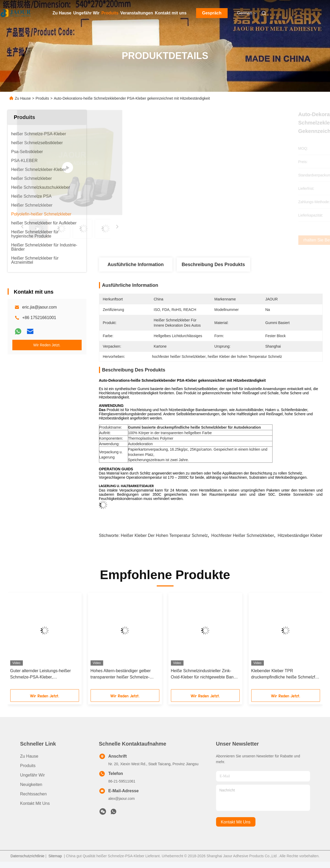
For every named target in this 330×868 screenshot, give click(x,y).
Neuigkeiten (31, 785)
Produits (110, 13)
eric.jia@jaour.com (40, 307)
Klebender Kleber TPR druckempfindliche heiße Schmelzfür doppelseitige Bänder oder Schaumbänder (285, 674)
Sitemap (55, 856)
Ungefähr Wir (86, 13)
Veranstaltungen (137, 13)
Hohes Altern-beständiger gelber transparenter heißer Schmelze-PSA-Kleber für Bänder (121, 674)
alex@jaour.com (122, 799)
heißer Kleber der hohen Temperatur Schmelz (164, 535)
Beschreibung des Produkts (213, 265)
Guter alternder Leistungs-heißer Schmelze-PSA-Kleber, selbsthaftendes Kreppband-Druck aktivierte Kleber (42, 674)
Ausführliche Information (135, 265)
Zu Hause (62, 13)
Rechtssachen (33, 794)
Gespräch (212, 13)
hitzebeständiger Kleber (300, 535)
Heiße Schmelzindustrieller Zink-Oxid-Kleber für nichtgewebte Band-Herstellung (204, 674)
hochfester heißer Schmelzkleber (243, 535)
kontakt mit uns (236, 822)
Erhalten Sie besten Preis (239, 240)
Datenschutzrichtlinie (27, 856)
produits (28, 766)
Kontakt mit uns (171, 13)
